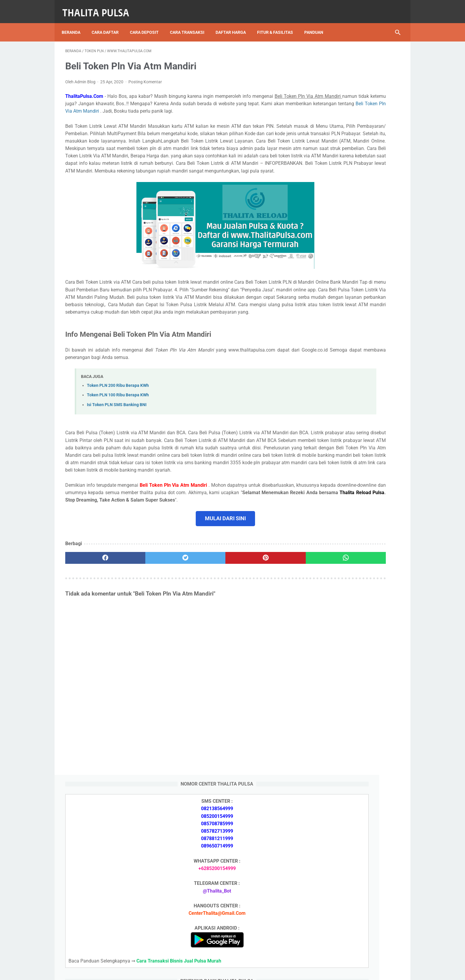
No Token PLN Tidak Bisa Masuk (350, 795)
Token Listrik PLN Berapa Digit (349, 923)
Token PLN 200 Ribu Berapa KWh (118, 425)
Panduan (317, 23)
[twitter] (149, 620)
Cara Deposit (148, 23)
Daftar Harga (234, 23)
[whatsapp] (261, 620)
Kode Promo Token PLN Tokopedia (353, 934)
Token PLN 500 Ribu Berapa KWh (351, 683)
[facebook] (93, 620)
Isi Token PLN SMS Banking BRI (349, 782)
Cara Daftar (109, 23)
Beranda (75, 23)
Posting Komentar (145, 76)
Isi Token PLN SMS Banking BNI (117, 444)
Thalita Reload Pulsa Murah (213, 971)
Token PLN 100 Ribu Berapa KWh (118, 435)
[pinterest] (205, 620)
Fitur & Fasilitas (279, 23)
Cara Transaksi (191, 23)
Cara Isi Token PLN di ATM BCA (350, 913)
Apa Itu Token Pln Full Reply (345, 647)
